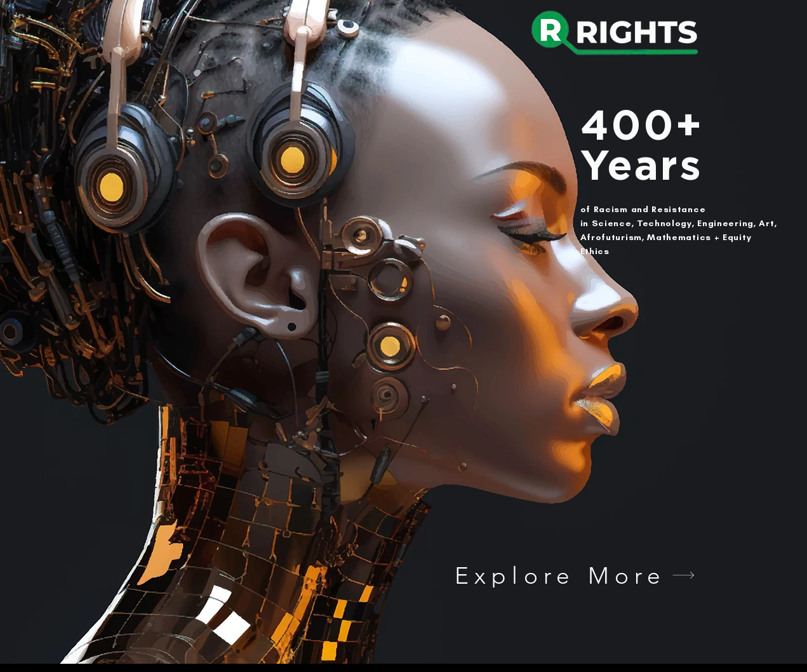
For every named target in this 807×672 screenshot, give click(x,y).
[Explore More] (575, 575)
